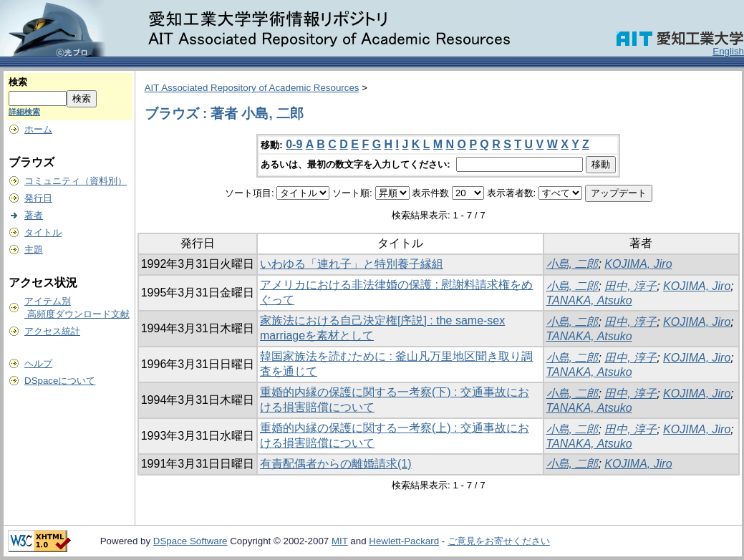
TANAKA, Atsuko (589, 300)
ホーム (38, 129)
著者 (34, 215)
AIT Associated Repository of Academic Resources (252, 88)
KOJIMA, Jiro (638, 264)
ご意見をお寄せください (499, 541)
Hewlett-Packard (404, 541)
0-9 (294, 144)
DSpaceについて (60, 381)
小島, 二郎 (573, 264)
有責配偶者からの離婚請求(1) (336, 464)
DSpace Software (190, 541)
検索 (18, 82)
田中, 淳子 (631, 286)
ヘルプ (38, 363)
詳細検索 (24, 112)
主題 (34, 250)
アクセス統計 (52, 331)
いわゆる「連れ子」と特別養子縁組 (352, 264)
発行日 (38, 198)
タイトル (43, 232)
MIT (340, 541)
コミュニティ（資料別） (76, 181)
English (728, 51)
